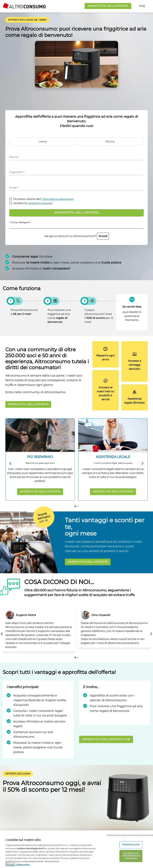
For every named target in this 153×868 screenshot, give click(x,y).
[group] (40, 459)
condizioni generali (40, 203)
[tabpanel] (39, 630)
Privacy (10, 865)
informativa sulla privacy (58, 199)
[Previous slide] (11, 464)
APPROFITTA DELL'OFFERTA (108, 6)
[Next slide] (142, 464)
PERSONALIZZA (131, 845)
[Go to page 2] (78, 506)
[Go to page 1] (75, 506)
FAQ (142, 6)
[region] (76, 849)
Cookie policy (23, 865)
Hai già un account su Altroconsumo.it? (76, 236)
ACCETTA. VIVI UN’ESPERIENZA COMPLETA (131, 856)
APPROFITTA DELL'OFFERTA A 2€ (106, 739)
